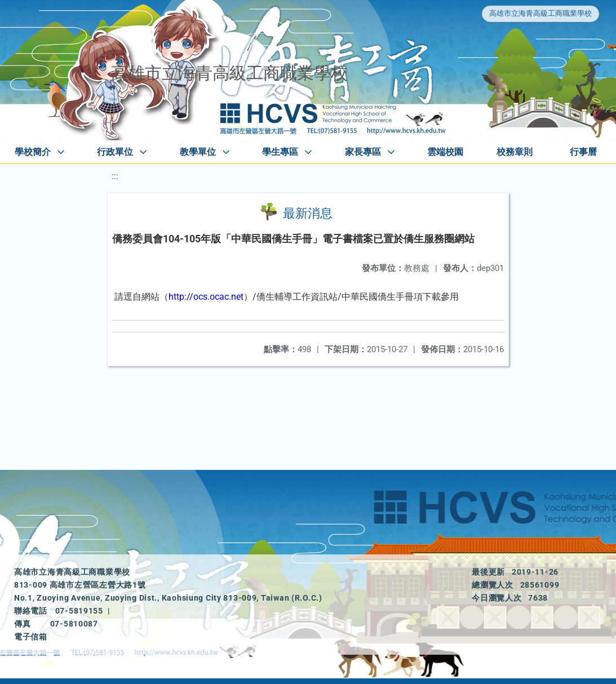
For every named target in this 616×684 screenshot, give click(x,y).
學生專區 (280, 152)
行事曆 (583, 152)
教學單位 (198, 152)
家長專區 (363, 152)
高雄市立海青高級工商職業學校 (540, 13)
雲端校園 (445, 152)
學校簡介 (33, 152)
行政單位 (115, 152)
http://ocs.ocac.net (206, 297)
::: (115, 176)
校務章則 (515, 152)
